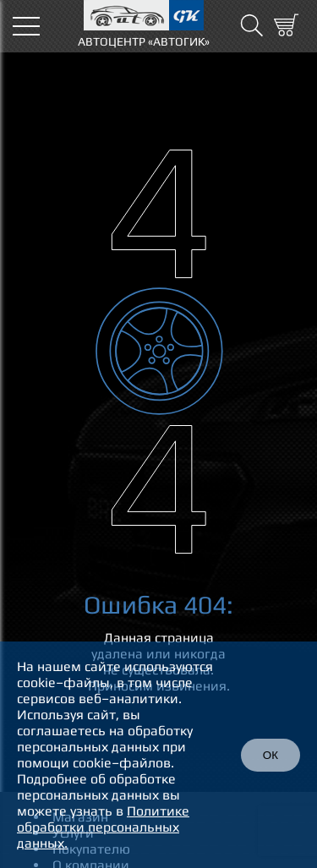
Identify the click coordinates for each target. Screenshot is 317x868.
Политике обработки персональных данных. (103, 827)
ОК (271, 755)
